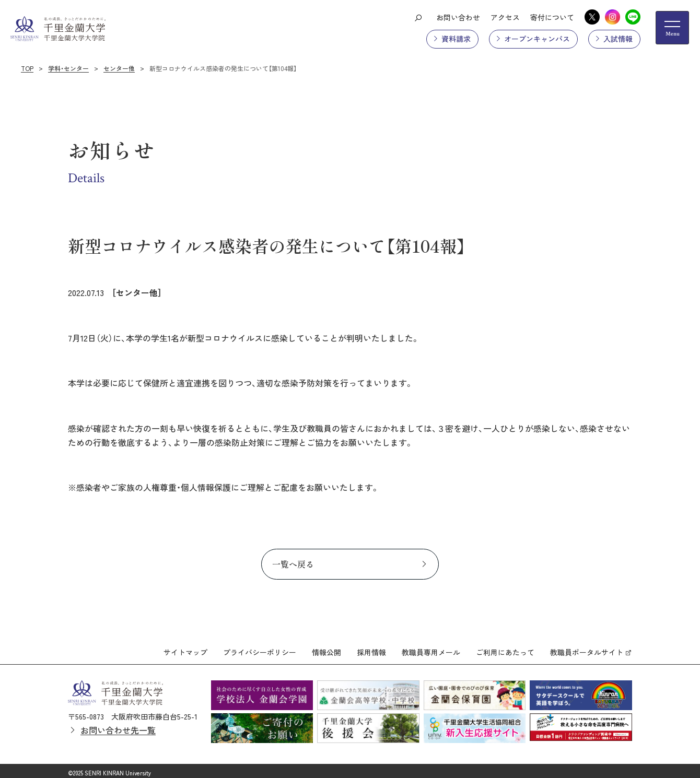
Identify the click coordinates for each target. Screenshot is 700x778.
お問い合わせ (458, 17)
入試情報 (618, 39)
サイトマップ (185, 648)
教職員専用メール (431, 648)
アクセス (505, 17)
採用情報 (371, 648)
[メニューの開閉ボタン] (672, 28)
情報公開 (326, 648)
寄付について (552, 17)
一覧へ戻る (293, 564)
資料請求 (456, 39)
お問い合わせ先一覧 (118, 725)
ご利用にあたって (505, 648)
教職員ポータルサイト (587, 648)
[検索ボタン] (418, 17)
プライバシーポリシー (260, 648)
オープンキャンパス (537, 39)
